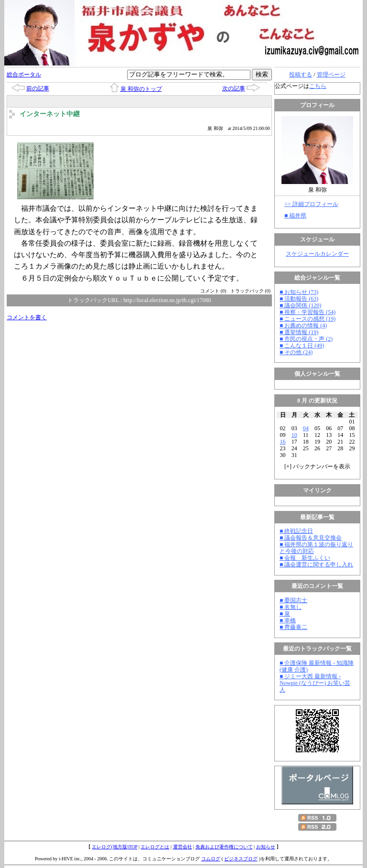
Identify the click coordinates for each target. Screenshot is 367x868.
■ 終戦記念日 (296, 531)
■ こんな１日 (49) (302, 346)
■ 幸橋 (288, 620)
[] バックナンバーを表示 (317, 467)
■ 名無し (291, 607)
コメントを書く (27, 317)
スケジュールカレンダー (317, 254)
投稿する (301, 75)
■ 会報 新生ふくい (305, 558)
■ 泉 (285, 614)
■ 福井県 (295, 216)
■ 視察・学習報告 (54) (308, 312)
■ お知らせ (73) (299, 292)
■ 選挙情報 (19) (299, 332)
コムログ (211, 859)
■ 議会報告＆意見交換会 (311, 538)
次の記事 (234, 88)
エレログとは (155, 847)
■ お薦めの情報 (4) (303, 325)
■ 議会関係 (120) (300, 305)
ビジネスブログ (241, 859)
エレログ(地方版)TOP (114, 847)
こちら (318, 86)
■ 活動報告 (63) (299, 299)
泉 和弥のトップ (141, 89)
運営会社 (183, 847)
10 (294, 435)
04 (306, 428)
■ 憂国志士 (293, 600)
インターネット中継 (50, 114)
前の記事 (38, 88)
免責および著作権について (224, 847)
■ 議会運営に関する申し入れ (316, 564)
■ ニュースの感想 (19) (308, 319)
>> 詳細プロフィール (311, 204)
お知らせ (266, 847)
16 (283, 442)
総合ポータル (24, 75)
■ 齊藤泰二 (293, 627)
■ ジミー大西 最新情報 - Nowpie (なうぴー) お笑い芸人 (315, 683)
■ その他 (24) (296, 352)
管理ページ (331, 75)
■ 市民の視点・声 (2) (306, 339)
